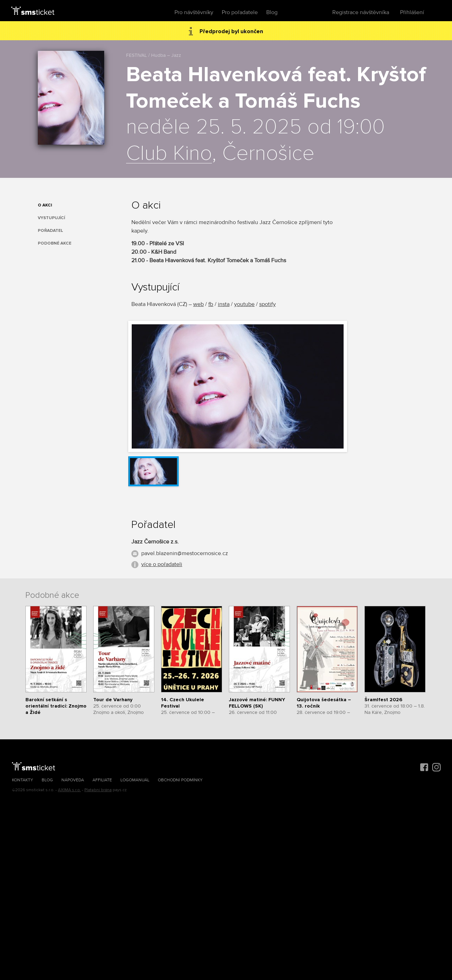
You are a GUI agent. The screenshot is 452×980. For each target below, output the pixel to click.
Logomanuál (135, 780)
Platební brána (98, 790)
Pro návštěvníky (194, 12)
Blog (272, 12)
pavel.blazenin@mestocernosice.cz (185, 553)
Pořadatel (50, 231)
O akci (45, 205)
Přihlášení (412, 12)
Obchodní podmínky (180, 780)
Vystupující (51, 218)
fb (211, 304)
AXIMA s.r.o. (69, 790)
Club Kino (169, 154)
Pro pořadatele (240, 12)
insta (224, 304)
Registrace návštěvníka (361, 12)
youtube (244, 304)
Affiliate (102, 780)
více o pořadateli (162, 564)
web (198, 304)
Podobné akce (55, 243)
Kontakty (23, 780)
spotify (267, 304)
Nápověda (73, 780)
